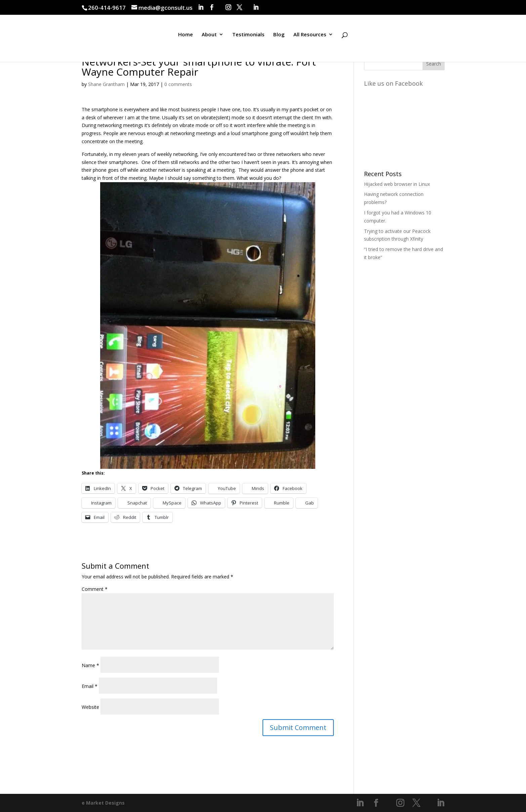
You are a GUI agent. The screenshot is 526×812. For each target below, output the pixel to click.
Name (90, 665)
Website (90, 707)
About (209, 38)
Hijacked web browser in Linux (397, 184)
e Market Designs (103, 803)
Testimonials (248, 38)
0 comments (178, 84)
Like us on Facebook (393, 83)
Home (186, 38)
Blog (279, 38)
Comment (95, 589)
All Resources (310, 38)
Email (90, 686)
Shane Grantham (106, 84)
